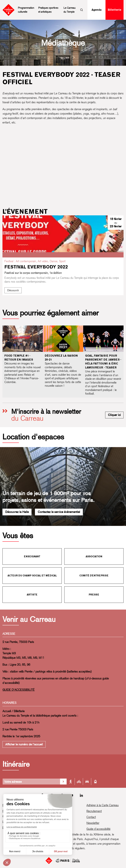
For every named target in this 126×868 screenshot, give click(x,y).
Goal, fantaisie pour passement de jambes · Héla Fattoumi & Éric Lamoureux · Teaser (103, 362)
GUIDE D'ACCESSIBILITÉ (19, 690)
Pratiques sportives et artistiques (48, 10)
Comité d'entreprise (94, 576)
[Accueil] (49, 861)
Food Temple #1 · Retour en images (19, 358)
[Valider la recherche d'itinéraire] (63, 782)
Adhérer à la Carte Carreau (103, 805)
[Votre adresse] (31, 782)
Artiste (32, 595)
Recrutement (94, 811)
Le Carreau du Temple (69, 10)
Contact (91, 817)
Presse (94, 595)
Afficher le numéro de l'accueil (24, 744)
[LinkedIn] (81, 795)
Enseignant (32, 556)
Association (94, 556)
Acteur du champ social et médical (32, 576)
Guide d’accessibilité (98, 829)
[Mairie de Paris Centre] (68, 861)
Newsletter (93, 823)
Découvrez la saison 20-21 (61, 358)
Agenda (97, 10)
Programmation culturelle (26, 10)
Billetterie (115, 10)
